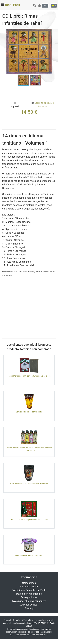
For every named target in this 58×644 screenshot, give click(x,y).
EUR (44, 6)
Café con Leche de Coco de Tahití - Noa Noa (29, 484)
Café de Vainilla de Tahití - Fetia (29, 412)
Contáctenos (29, 583)
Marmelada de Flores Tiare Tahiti (29, 555)
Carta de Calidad (29, 587)
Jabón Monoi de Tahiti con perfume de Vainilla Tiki (29, 376)
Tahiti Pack (12, 5)
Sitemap (29, 608)
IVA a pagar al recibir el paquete (29, 601)
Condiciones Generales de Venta (29, 590)
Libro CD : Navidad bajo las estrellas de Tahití (29, 520)
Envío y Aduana (29, 597)
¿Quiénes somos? (29, 605)
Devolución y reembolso (29, 594)
